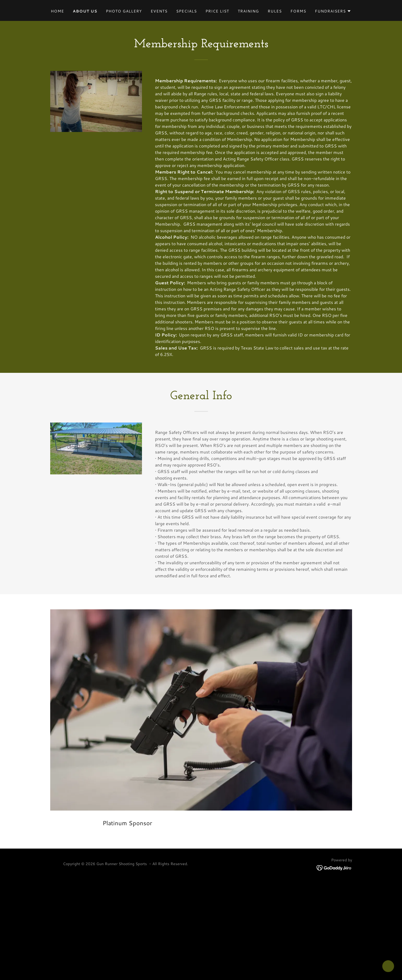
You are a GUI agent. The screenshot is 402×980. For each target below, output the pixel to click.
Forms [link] (298, 11)
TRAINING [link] (248, 11)
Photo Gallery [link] (124, 11)
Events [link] (159, 11)
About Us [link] (85, 11)
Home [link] (57, 11)
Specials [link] (186, 11)
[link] (334, 867)
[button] (333, 11)
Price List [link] (217, 11)
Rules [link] (275, 11)
